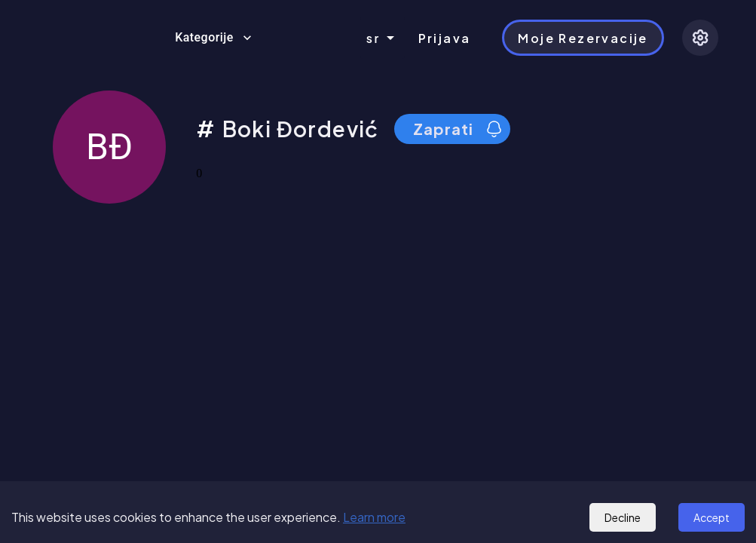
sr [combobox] (373, 38)
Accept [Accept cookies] (712, 517)
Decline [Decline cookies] (623, 517)
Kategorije (213, 38)
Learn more (374, 517)
